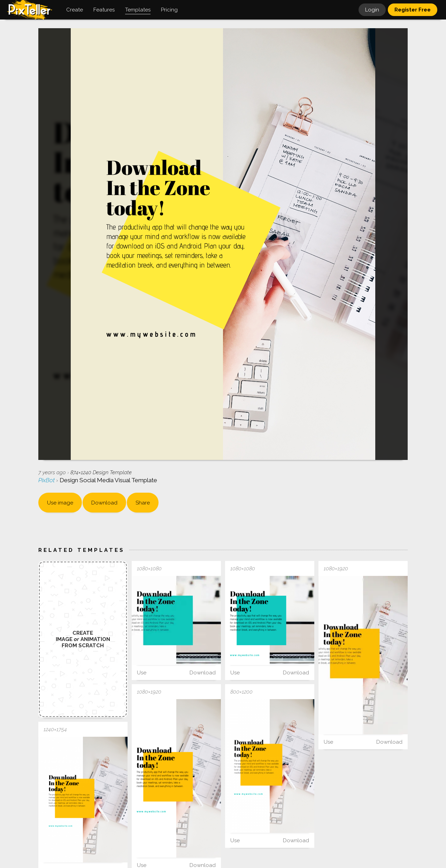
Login (372, 10)
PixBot (47, 480)
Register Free (413, 10)
